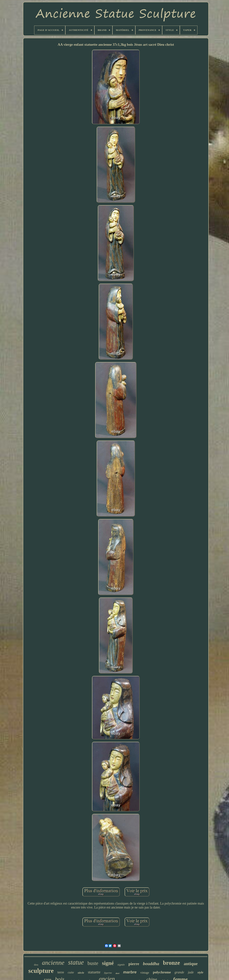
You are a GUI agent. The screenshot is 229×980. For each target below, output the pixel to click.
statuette (94, 972)
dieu (36, 965)
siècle (81, 973)
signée (121, 965)
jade (191, 972)
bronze (171, 963)
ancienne (53, 963)
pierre (134, 964)
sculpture (41, 971)
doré (118, 973)
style (200, 972)
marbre (130, 972)
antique (191, 964)
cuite (71, 972)
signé (108, 963)
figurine (108, 973)
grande (179, 972)
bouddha (151, 964)
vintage (145, 973)
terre (61, 972)
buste (93, 963)
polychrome (162, 972)
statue (76, 962)
